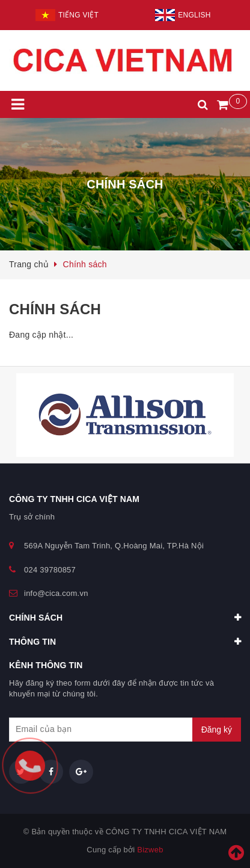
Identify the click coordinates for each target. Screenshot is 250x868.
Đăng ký (217, 730)
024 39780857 (50, 570)
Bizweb (150, 850)
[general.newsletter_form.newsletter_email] (125, 730)
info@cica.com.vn (56, 593)
